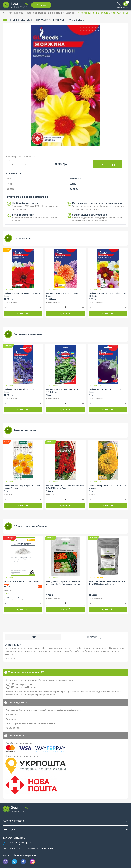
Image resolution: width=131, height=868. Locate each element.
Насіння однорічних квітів (40, 13)
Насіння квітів (16, 13)
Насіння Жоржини (65, 13)
